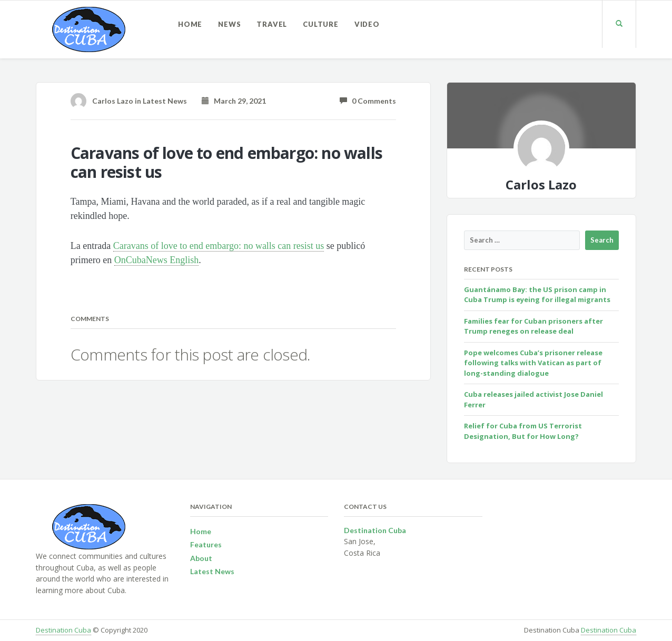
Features (206, 544)
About (201, 558)
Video (367, 24)
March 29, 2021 (234, 101)
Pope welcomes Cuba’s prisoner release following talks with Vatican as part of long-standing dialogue (533, 363)
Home (190, 24)
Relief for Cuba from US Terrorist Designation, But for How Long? (523, 431)
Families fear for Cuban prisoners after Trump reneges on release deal (533, 326)
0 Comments (368, 101)
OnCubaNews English (157, 260)
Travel (272, 24)
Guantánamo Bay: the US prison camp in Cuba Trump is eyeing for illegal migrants (537, 295)
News (229, 24)
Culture (321, 24)
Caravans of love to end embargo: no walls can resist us (219, 246)
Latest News (165, 101)
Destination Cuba (63, 630)
